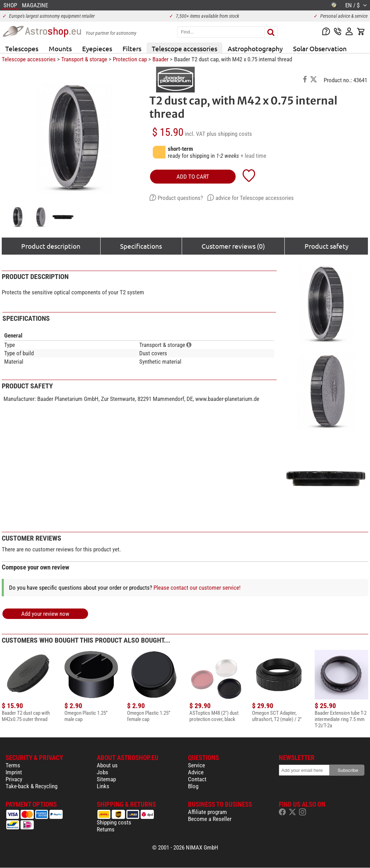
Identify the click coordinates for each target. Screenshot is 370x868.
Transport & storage (84, 59)
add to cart (193, 177)
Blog (193, 786)
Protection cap (130, 59)
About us (107, 765)
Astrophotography (255, 48)
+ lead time (253, 156)
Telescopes (22, 48)
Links (103, 786)
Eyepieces (97, 48)
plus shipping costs (229, 134)
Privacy (14, 779)
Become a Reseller (210, 819)
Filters (132, 48)
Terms (13, 765)
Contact (197, 779)
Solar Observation (320, 48)
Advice (196, 772)
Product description (51, 246)
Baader (160, 59)
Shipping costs (114, 822)
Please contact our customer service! (197, 588)
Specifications (141, 246)
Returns (106, 829)
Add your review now (45, 614)
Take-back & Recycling (32, 786)
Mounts (60, 48)
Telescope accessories (184, 48)
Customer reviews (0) (233, 246)
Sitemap (106, 779)
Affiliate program (207, 812)
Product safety (326, 246)
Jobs (103, 772)
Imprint (14, 772)
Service (196, 765)
